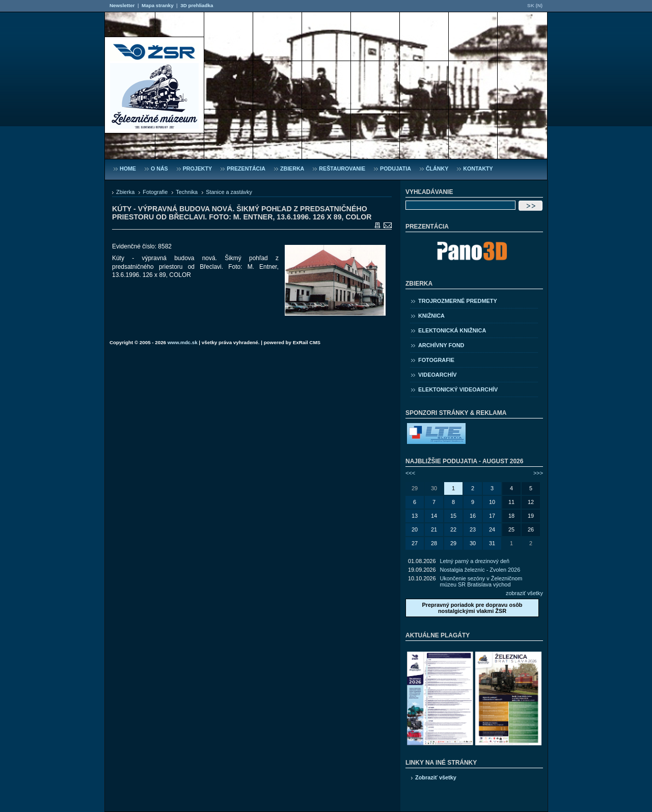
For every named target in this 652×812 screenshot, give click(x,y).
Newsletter (122, 5)
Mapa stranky (158, 5)
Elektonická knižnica (452, 330)
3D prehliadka (197, 5)
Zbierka (125, 192)
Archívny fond (441, 345)
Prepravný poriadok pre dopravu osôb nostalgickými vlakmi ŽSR (472, 608)
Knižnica (431, 316)
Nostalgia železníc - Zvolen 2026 (480, 570)
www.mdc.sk (183, 342)
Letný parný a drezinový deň (474, 561)
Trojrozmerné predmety (458, 301)
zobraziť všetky (524, 593)
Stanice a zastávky (229, 192)
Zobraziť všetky (436, 777)
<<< (410, 473)
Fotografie (155, 192)
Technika (187, 192)
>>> (538, 473)
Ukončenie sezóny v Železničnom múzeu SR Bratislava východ (481, 581)
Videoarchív (438, 375)
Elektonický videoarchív (458, 389)
